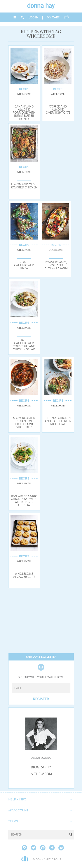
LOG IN (33, 17)
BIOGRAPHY (41, 767)
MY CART (53, 17)
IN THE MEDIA (41, 774)
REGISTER (41, 699)
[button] (41, 799)
